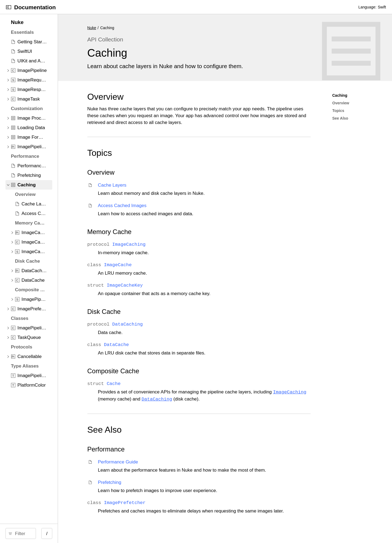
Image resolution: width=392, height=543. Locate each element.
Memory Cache (165, 232)
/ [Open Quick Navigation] (107, 534)
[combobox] (52, 533)
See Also (160, 430)
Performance (162, 449)
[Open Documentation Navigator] (9, 7)
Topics (156, 153)
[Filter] (52, 533)
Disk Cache (160, 312)
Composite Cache (169, 371)
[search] (50, 533)
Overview (161, 97)
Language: (367, 7)
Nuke (148, 28)
